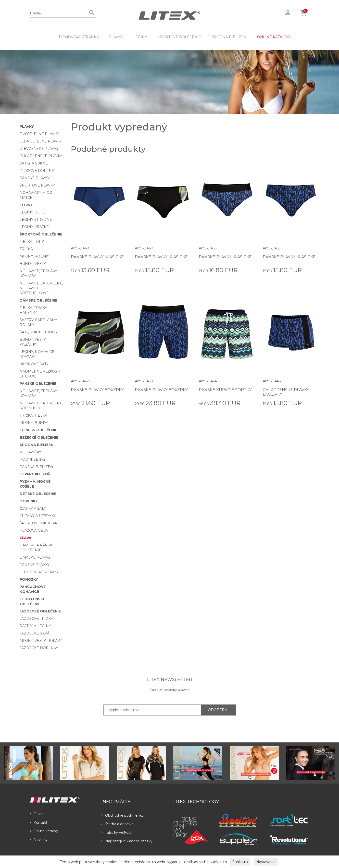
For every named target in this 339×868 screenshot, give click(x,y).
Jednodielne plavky (41, 141)
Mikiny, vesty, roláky (41, 641)
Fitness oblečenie (38, 430)
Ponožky (29, 579)
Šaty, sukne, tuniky (39, 332)
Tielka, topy (32, 242)
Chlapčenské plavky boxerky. (286, 392)
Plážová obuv (34, 530)
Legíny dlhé (32, 212)
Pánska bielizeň (36, 467)
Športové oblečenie (179, 37)
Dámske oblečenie (38, 300)
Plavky (116, 37)
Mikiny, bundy (34, 423)
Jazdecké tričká (36, 619)
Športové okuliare (40, 523)
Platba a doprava (118, 824)
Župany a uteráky (38, 516)
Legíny (140, 37)
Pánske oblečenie (38, 384)
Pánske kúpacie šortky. (225, 390)
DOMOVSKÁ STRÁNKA (79, 37)
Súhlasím (240, 862)
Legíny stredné (36, 220)
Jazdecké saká (35, 633)
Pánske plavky (35, 178)
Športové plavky (37, 185)
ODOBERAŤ (218, 710)
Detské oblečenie (38, 494)
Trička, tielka (33, 415)
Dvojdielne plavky (39, 134)
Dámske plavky (35, 557)
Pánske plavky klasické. (98, 257)
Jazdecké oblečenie (40, 611)
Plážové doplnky (38, 171)
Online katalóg (44, 831)
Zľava (25, 538)
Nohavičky (30, 452)
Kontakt (39, 822)
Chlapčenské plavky (41, 156)
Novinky (39, 840)
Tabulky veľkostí (117, 833)
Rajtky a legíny (35, 626)
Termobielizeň (35, 474)
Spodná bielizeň (229, 37)
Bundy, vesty (33, 264)
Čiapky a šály (33, 508)
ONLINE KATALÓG (274, 37)
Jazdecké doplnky (39, 648)
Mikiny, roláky (34, 256)
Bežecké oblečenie (39, 437)
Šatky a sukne (34, 163)
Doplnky (29, 501)
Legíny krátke (34, 227)
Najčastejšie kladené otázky (127, 841)
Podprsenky (33, 459)
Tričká (26, 249)
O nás (37, 814)
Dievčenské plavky (39, 149)
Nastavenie (266, 862)
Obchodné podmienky (123, 815)
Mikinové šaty (34, 364)
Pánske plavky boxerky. (98, 390)
